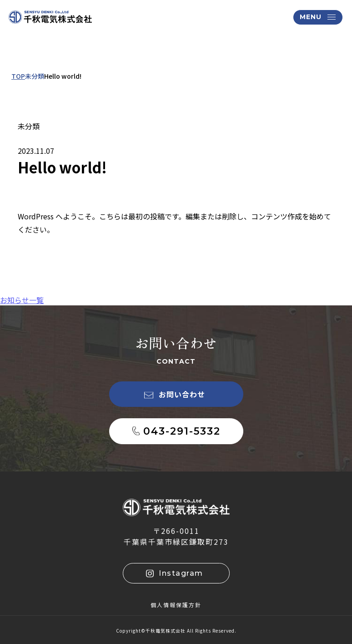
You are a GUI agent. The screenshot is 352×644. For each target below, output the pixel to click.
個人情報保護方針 (176, 605)
